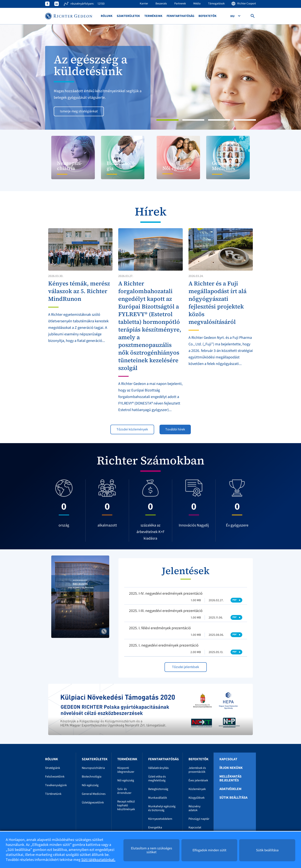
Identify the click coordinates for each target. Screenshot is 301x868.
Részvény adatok (194, 808)
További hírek (175, 429)
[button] (23, 77)
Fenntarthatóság (180, 16)
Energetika (155, 827)
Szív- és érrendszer (124, 791)
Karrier (144, 4)
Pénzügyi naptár (199, 819)
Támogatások (216, 4)
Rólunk (107, 16)
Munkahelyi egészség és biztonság (162, 808)
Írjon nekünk (231, 768)
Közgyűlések (197, 798)
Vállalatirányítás (158, 768)
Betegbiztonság (158, 789)
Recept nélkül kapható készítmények (126, 805)
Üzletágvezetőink (93, 803)
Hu (233, 16)
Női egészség (90, 785)
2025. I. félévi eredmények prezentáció (160, 628)
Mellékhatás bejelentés (230, 778)
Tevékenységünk (56, 785)
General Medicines (94, 794)
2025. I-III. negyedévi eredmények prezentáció (166, 611)
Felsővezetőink (55, 777)
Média (197, 4)
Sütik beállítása (233, 798)
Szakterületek (128, 16)
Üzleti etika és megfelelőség (157, 778)
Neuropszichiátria (93, 768)
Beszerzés (161, 4)
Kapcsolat (195, 827)
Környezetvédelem (160, 819)
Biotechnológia (92, 777)
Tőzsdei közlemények (132, 429)
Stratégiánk (53, 768)
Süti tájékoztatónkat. (98, 860)
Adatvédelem (230, 789)
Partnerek (180, 4)
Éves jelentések (198, 780)
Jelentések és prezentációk (197, 770)
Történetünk (53, 794)
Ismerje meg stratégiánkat (79, 111)
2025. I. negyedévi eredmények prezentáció (164, 645)
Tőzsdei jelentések (186, 667)
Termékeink (153, 16)
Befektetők (208, 16)
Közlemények (197, 789)
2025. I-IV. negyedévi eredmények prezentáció (166, 594)
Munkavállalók (158, 798)
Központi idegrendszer (126, 770)
